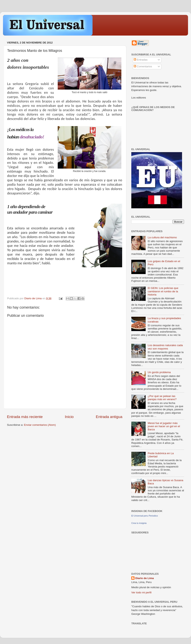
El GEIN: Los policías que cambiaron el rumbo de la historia (163, 291)
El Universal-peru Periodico (145, 516)
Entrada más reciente (25, 417)
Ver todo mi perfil (141, 592)
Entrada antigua (109, 417)
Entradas (141, 60)
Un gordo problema (159, 372)
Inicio (69, 417)
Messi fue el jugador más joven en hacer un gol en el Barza (164, 426)
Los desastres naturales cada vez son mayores (165, 347)
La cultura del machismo (162, 237)
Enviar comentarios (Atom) (40, 425)
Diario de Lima (145, 578)
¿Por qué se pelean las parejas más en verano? (162, 398)
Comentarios (143, 66)
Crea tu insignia (139, 523)
